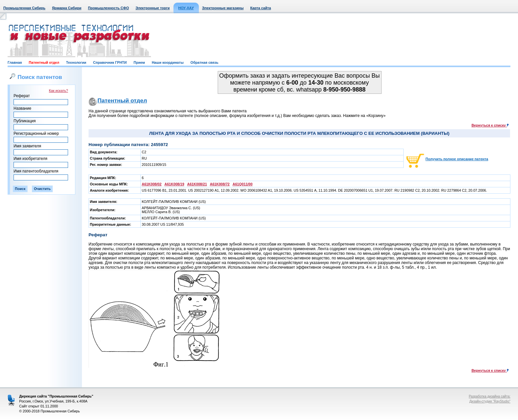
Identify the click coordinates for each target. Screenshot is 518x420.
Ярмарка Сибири (67, 8)
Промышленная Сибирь (24, 8)
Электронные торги (152, 8)
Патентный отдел (44, 62)
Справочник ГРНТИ (110, 62)
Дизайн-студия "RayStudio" (490, 401)
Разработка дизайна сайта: (490, 396)
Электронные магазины (223, 8)
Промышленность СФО (108, 8)
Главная (15, 62)
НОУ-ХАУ (186, 8)
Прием (139, 62)
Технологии (76, 62)
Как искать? (58, 91)
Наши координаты (167, 62)
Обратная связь (204, 62)
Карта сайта (260, 8)
